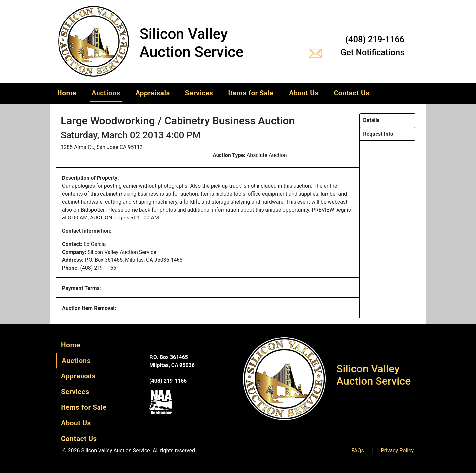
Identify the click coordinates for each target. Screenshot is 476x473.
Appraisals (153, 93)
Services (199, 93)
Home (67, 93)
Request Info (378, 134)
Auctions (106, 93)
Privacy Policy (397, 450)
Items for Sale (251, 93)
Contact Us (352, 93)
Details (371, 120)
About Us (304, 93)
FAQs (358, 450)
